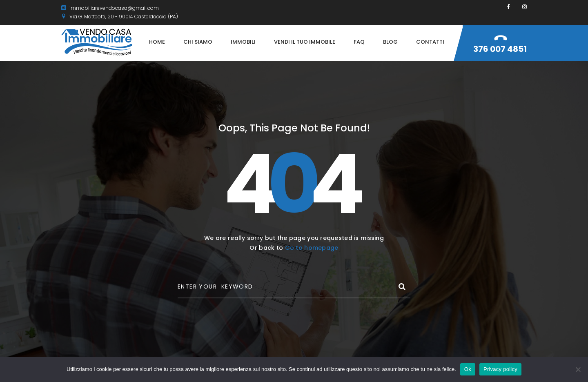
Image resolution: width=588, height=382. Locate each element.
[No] (578, 369)
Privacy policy (500, 369)
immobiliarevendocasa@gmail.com (110, 8)
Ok (468, 369)
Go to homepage (312, 248)
